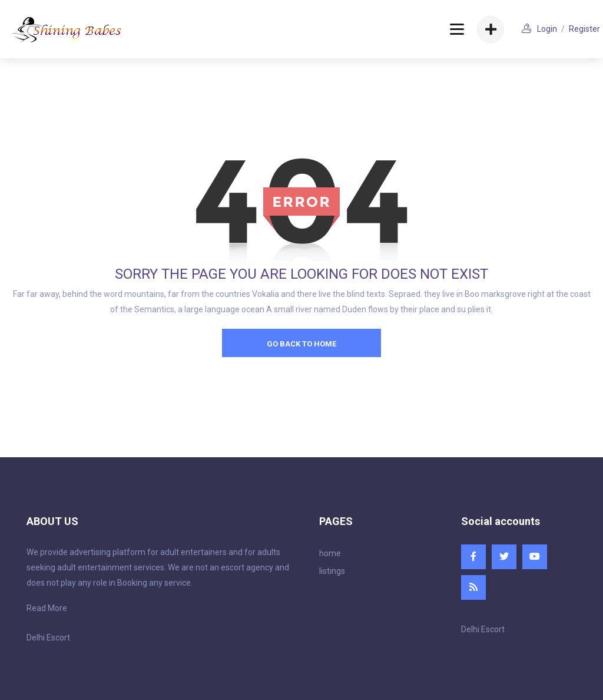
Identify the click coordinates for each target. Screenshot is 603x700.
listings (332, 571)
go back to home (301, 344)
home (330, 553)
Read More (47, 608)
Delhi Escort (48, 638)
